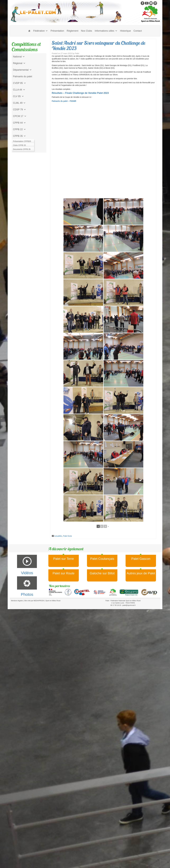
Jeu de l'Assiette (22, 143)
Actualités (58, 536)
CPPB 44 (19, 123)
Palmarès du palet (23, 76)
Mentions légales (17, 601)
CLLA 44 (19, 90)
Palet (77, 53)
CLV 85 (18, 96)
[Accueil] (29, 31)
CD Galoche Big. (22, 149)
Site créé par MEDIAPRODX (34, 601)
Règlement (73, 31)
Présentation (57, 31)
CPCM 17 (20, 116)
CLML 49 (19, 103)
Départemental (22, 70)
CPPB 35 (19, 136)
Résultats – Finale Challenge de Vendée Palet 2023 (80, 93)
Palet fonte (67, 536)
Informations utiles (106, 31)
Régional (19, 63)
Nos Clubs (86, 31)
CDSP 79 (19, 110)
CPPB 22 (19, 129)
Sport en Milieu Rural (53, 601)
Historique (125, 31)
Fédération (41, 31)
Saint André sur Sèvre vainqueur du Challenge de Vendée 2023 (99, 46)
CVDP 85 (19, 83)
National (19, 57)
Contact (138, 31)
